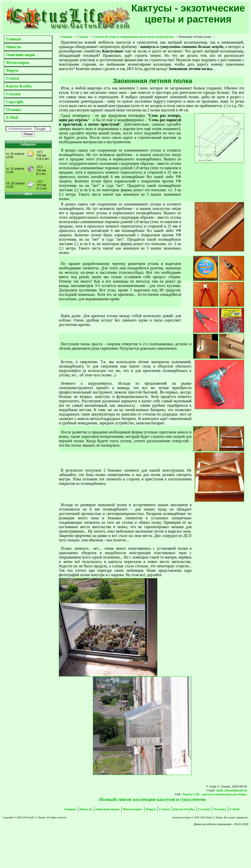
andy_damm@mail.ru (231, 790)
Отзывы (14, 110)
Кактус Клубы (19, 86)
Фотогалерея (18, 63)
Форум (12, 70)
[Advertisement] (47, 840)
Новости (14, 47)
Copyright (15, 102)
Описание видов (21, 55)
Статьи (13, 78)
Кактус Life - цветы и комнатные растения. (215, 794)
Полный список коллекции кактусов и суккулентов (152, 799)
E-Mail (12, 117)
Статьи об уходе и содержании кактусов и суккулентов (133, 37)
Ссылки (13, 94)
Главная (13, 39)
